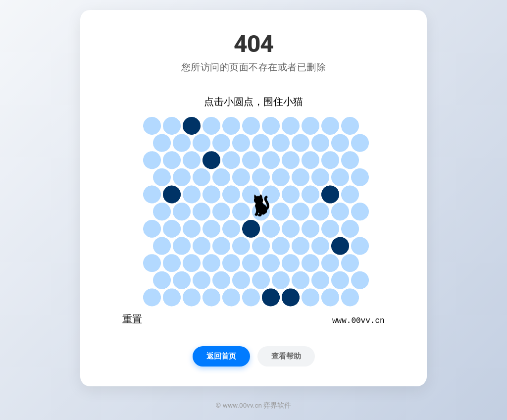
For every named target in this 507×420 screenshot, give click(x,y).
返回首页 (221, 356)
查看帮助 (286, 356)
